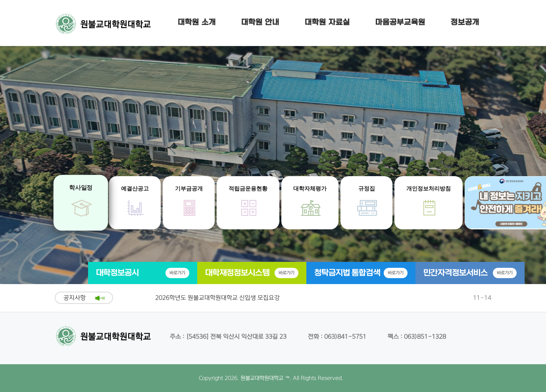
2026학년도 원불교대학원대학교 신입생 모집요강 (217, 298)
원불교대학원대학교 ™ (265, 378)
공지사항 (75, 298)
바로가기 (177, 273)
